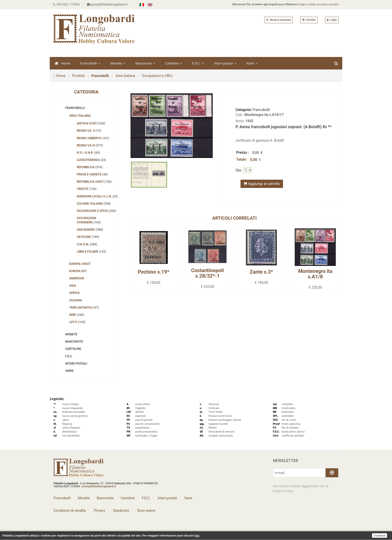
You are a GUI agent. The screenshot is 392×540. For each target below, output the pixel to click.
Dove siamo (146, 511)
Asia (73, 286)
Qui (197, 536)
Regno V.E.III (90, 145)
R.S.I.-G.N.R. (88, 153)
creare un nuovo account (323, 4)
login (302, 4)
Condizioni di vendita (70, 511)
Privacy (99, 511)
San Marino (90, 230)
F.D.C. (198, 63)
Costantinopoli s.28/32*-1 (207, 273)
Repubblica (90, 167)
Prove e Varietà (92, 174)
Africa (74, 293)
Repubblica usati (94, 182)
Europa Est (78, 271)
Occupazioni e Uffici (157, 76)
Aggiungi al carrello (262, 184)
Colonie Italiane (94, 204)
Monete (118, 63)
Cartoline (173, 63)
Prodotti (78, 76)
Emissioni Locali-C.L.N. (97, 196)
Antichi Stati (91, 123)
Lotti (77, 322)
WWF (77, 315)
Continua (379, 536)
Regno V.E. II (89, 131)
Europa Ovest (80, 264)
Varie (252, 63)
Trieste (87, 189)
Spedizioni (121, 511)
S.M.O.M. (87, 244)
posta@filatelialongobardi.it (108, 4)
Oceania (76, 300)
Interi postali (225, 63)
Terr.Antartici (84, 308)
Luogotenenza (91, 160)
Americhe (77, 278)
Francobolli (90, 63)
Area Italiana (125, 76)
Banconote (145, 63)
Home (62, 63)
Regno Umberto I (93, 138)
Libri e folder (91, 252)
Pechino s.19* (153, 272)
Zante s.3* (261, 272)
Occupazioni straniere (89, 220)
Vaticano (88, 237)
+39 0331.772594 (67, 4)
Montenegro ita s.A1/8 (315, 274)
